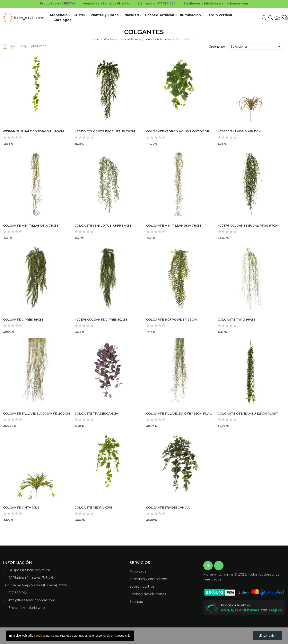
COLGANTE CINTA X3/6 (21, 507)
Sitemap (136, 602)
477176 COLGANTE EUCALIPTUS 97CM (248, 225)
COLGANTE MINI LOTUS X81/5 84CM (103, 225)
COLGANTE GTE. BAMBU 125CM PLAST (248, 413)
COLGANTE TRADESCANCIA (96, 413)
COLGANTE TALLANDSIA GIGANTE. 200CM (36, 413)
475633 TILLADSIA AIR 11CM (239, 131)
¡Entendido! (267, 636)
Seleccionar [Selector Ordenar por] (256, 47)
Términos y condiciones (149, 579)
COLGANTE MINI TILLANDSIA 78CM (30, 225)
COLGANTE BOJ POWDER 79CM (171, 319)
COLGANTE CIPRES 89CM (23, 319)
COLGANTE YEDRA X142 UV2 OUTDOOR (178, 131)
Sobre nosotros (142, 586)
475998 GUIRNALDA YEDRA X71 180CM (34, 131)
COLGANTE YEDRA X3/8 (93, 507)
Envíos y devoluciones (148, 594)
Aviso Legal (139, 571)
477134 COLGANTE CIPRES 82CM (101, 319)
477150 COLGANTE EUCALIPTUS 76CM (105, 131)
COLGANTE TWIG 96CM (236, 319)
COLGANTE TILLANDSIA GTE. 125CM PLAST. (180, 413)
